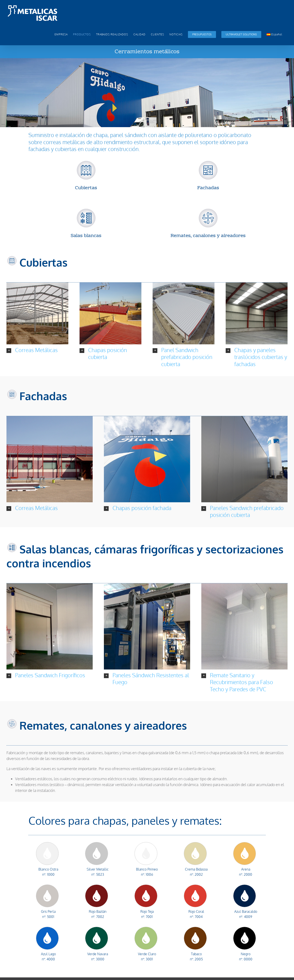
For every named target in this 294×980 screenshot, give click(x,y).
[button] (37, 347)
